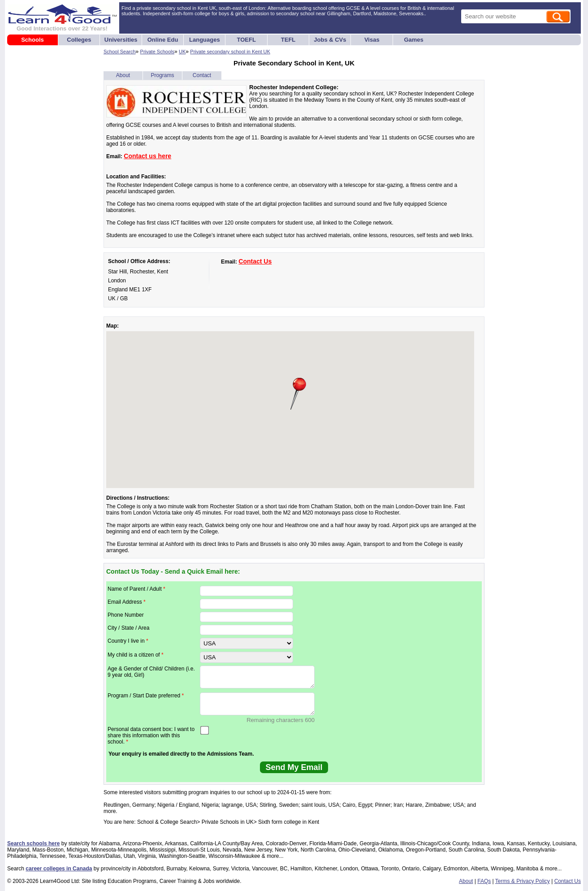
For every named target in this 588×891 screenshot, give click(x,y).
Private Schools (157, 52)
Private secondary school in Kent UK (230, 52)
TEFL (288, 40)
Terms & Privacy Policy (523, 881)
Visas (372, 40)
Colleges (79, 40)
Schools (32, 40)
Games (413, 40)
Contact (202, 75)
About (123, 75)
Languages (205, 40)
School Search (120, 52)
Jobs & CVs (330, 40)
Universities (121, 40)
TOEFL (246, 40)
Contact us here (147, 156)
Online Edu (163, 40)
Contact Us (255, 261)
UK (182, 52)
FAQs (484, 881)
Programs (162, 75)
